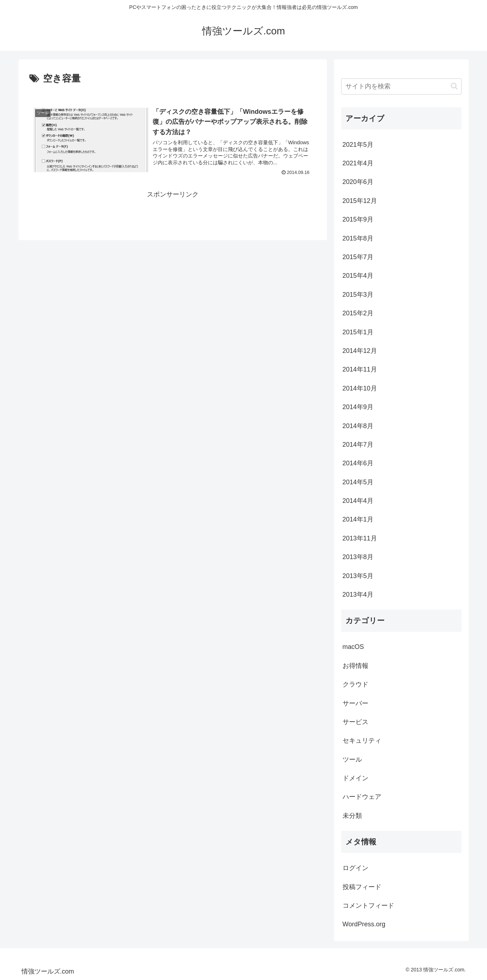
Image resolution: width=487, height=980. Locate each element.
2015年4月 (358, 276)
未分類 (352, 816)
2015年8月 (358, 238)
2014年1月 (358, 519)
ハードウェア (362, 797)
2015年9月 (358, 219)
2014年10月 (360, 388)
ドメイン (355, 778)
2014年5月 (358, 482)
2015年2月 (358, 313)
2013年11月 (360, 538)
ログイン (355, 868)
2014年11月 (360, 369)
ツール (352, 760)
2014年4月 (358, 501)
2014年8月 (358, 426)
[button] (454, 86)
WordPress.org (364, 924)
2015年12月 (360, 201)
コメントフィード (368, 906)
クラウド (355, 684)
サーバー (355, 703)
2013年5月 (358, 576)
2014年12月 (360, 351)
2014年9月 (358, 407)
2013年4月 (358, 595)
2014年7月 (358, 445)
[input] (401, 86)
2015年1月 (358, 332)
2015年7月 (358, 257)
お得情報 (355, 666)
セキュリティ (362, 741)
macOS (353, 647)
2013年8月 (358, 557)
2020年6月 (358, 182)
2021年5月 (358, 145)
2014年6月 (358, 463)
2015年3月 (358, 295)
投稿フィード (362, 887)
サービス (355, 722)
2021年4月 (358, 163)
